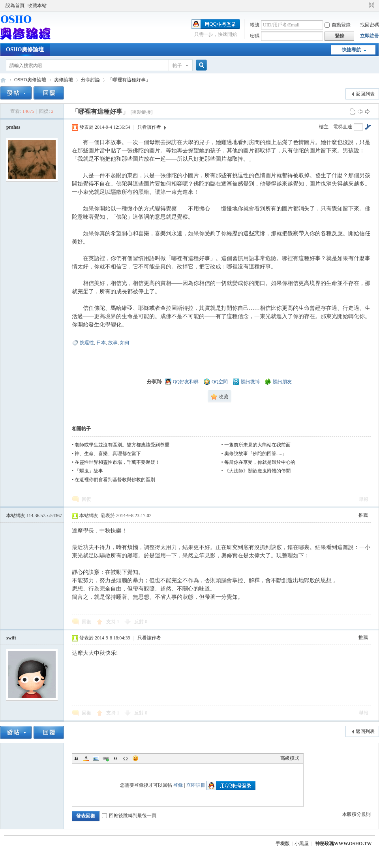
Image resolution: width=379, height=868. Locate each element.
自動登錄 (338, 25)
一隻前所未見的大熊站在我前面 (257, 445)
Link (106, 758)
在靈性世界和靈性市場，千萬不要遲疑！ (117, 462)
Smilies (135, 758)
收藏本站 (37, 6)
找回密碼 (370, 25)
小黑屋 (302, 844)
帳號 (255, 25)
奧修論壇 (64, 80)
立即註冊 (370, 36)
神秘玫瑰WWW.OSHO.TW (343, 844)
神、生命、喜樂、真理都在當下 (108, 454)
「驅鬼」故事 (89, 471)
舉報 (364, 499)
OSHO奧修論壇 (25, 50)
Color (86, 758)
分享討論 (90, 80)
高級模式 (290, 758)
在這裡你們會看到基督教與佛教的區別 (115, 480)
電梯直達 (343, 127)
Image (96, 758)
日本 (101, 343)
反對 (141, 622)
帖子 (177, 66)
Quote (116, 758)
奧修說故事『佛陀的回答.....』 (256, 454)
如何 (125, 343)
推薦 (363, 515)
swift (11, 638)
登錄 (178, 785)
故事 (113, 343)
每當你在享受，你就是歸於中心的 (260, 462)
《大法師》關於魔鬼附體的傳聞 (257, 471)
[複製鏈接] (141, 112)
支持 (113, 622)
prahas (13, 127)
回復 (86, 499)
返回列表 (365, 94)
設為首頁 (15, 6)
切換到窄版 (371, 6)
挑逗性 (87, 343)
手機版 (283, 844)
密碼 (255, 36)
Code (126, 758)
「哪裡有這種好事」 (129, 80)
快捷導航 (351, 50)
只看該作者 (149, 127)
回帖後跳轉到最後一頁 (129, 816)
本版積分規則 (356, 814)
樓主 (324, 127)
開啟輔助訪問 (364, 6)
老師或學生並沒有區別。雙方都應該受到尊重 (122, 445)
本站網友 (34, 516)
